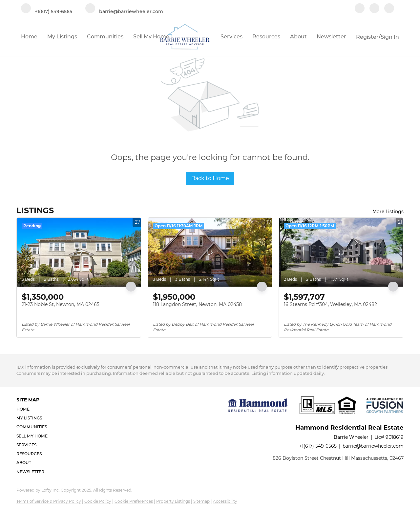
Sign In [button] (390, 37)
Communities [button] (105, 37)
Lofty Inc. (51, 490)
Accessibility (225, 501)
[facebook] (360, 9)
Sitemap (201, 501)
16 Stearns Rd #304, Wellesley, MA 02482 (330, 304)
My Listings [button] (62, 37)
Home (29, 37)
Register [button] (367, 37)
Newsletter (331, 37)
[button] (34, 409)
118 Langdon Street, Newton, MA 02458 (197, 304)
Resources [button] (266, 37)
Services (231, 37)
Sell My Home (151, 37)
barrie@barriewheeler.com (373, 446)
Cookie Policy (98, 501)
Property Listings (173, 501)
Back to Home (210, 178)
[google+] (389, 9)
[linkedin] (374, 9)
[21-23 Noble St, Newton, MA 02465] (79, 252)
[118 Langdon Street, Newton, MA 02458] (210, 252)
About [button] (298, 37)
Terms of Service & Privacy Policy (49, 501)
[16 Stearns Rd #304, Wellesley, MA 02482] (341, 252)
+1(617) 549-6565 (318, 446)
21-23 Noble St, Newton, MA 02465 (61, 304)
